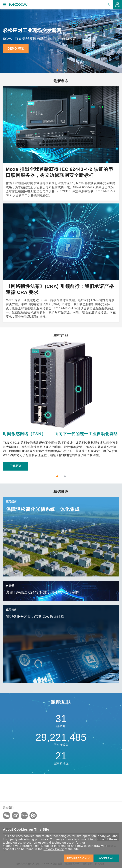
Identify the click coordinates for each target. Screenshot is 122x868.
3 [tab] (65, 70)
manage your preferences (21, 846)
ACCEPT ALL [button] (107, 858)
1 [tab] (57, 70)
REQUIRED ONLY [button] (78, 858)
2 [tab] (61, 70)
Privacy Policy (54, 849)
